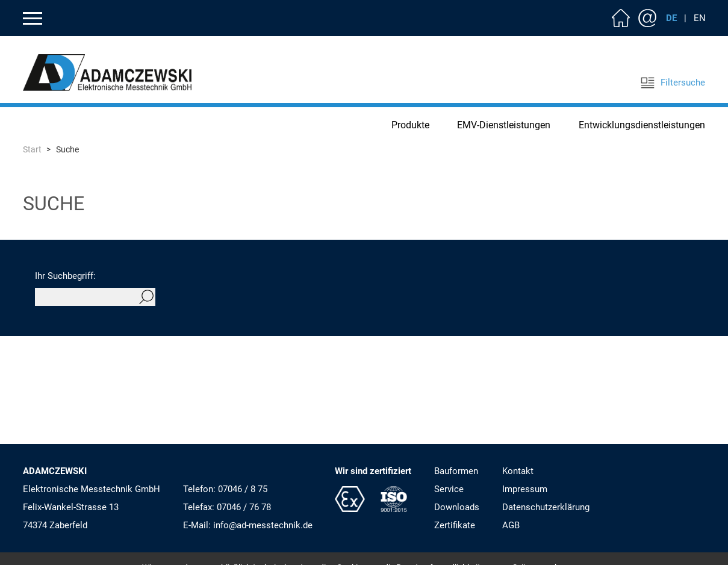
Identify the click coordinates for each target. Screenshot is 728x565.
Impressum (525, 489)
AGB (511, 525)
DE (671, 18)
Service (449, 489)
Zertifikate (455, 525)
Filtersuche (673, 83)
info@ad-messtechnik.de (263, 525)
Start (32, 149)
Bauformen (456, 471)
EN (700, 18)
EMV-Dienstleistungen (504, 125)
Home (621, 18)
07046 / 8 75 (243, 489)
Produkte (410, 125)
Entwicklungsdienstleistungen (642, 125)
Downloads (457, 507)
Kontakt (647, 18)
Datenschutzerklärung (546, 507)
